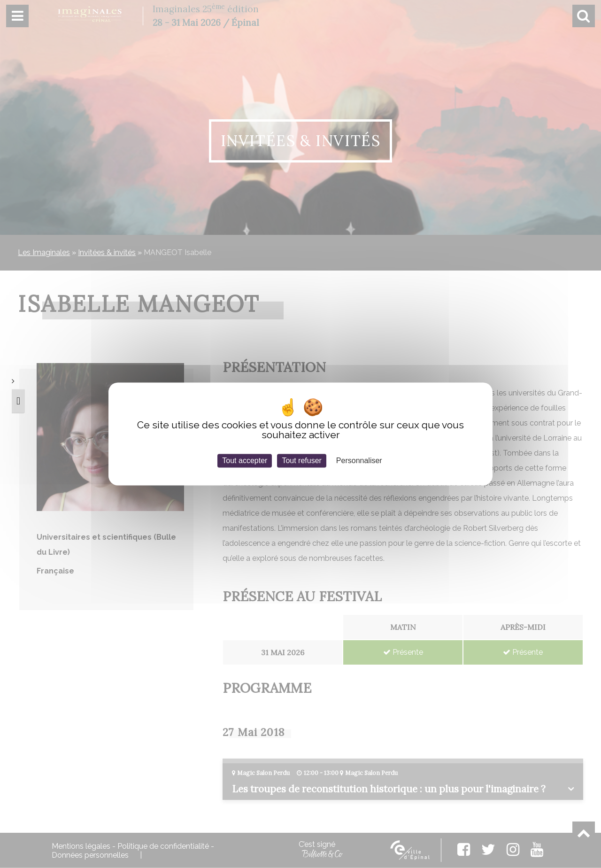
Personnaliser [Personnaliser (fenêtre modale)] (359, 461)
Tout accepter (245, 461)
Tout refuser (301, 461)
